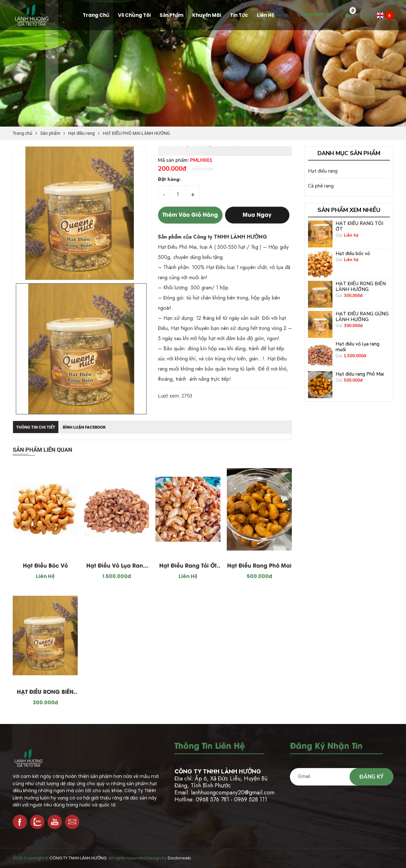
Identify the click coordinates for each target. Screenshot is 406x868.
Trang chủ (23, 133)
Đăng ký (371, 777)
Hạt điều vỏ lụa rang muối (117, 567)
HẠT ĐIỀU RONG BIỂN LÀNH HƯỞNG (45, 693)
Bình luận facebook (84, 427)
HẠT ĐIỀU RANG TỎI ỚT (359, 226)
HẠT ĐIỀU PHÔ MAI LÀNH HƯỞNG (136, 133)
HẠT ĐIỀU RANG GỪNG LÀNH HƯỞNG (362, 317)
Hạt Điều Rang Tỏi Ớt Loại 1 (188, 567)
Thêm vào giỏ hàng (190, 215)
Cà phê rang (321, 186)
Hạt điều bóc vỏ (45, 566)
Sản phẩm (50, 133)
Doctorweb (179, 858)
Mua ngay (257, 215)
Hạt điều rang (82, 133)
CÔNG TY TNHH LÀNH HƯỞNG (78, 858)
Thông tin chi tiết (36, 427)
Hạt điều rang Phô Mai (259, 566)
